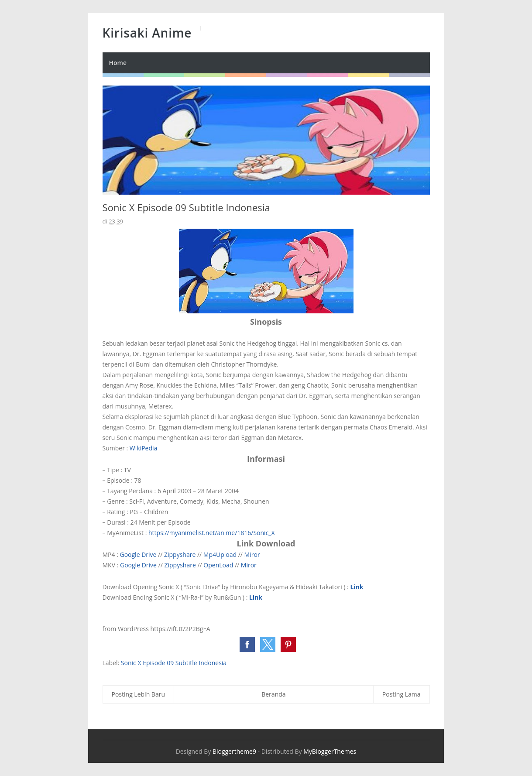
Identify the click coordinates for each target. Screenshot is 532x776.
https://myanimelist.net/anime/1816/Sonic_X (212, 533)
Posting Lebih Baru (139, 694)
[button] (247, 644)
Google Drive (138, 555)
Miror (252, 555)
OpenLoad (218, 565)
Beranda (273, 694)
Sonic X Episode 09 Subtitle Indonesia (174, 663)
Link (357, 587)
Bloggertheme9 (234, 751)
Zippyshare (180, 555)
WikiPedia (144, 448)
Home (118, 63)
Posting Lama (402, 694)
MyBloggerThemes (330, 751)
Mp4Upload (220, 555)
